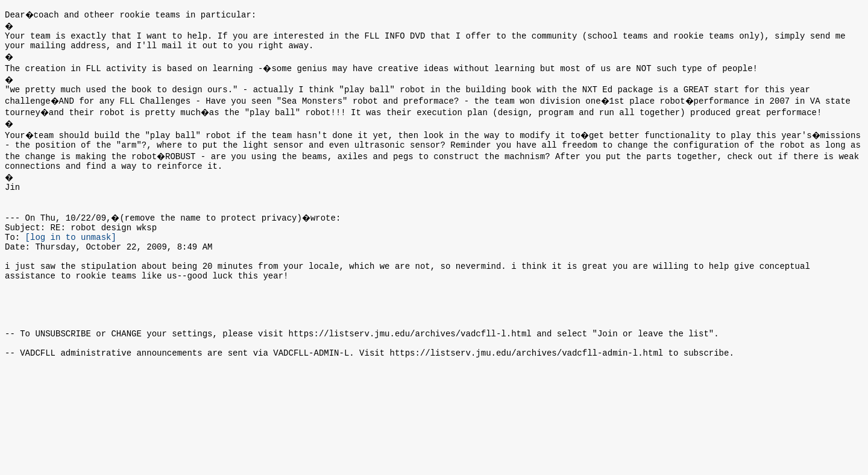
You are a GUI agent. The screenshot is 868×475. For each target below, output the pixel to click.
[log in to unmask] (71, 255)
